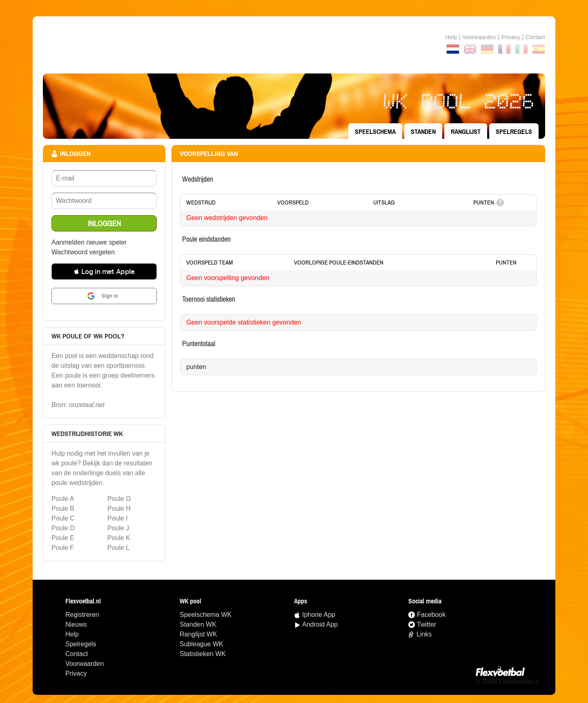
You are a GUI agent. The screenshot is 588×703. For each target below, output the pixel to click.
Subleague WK (202, 644)
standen (423, 131)
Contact (77, 654)
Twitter (427, 624)
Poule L (118, 548)
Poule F (63, 548)
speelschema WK (206, 615)
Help (451, 37)
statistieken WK (203, 654)
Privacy (511, 37)
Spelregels (514, 131)
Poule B (63, 508)
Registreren (82, 615)
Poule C (63, 518)
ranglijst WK (198, 634)
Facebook (431, 615)
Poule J (118, 528)
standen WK (198, 624)
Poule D (63, 528)
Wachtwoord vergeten (83, 252)
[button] (104, 271)
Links (424, 634)
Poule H (119, 508)
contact (535, 37)
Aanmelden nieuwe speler (89, 242)
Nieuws (76, 624)
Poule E (63, 538)
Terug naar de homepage (294, 45)
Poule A (63, 499)
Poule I (118, 518)
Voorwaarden (479, 37)
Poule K (119, 538)
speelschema (375, 131)
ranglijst (466, 131)
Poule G (119, 499)
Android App (320, 624)
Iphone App (319, 615)
